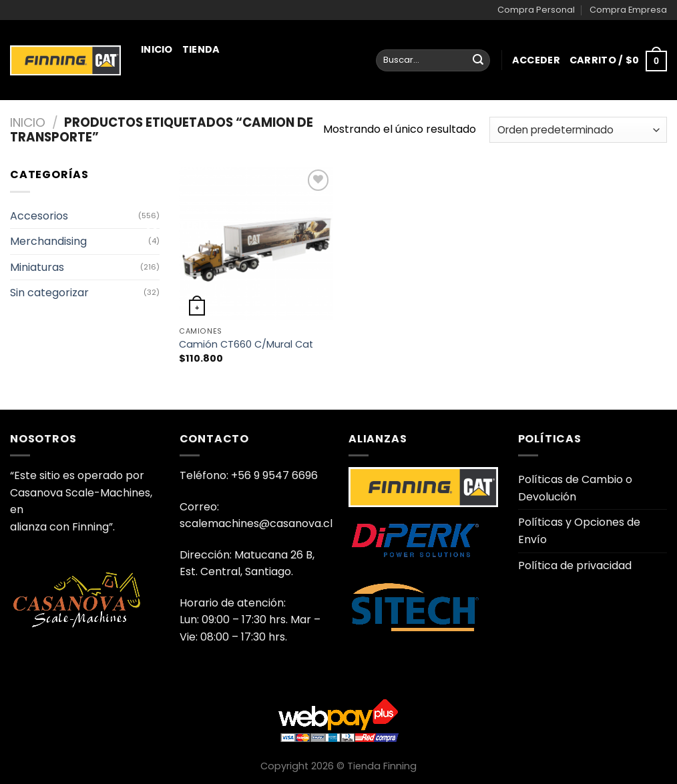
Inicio (157, 49)
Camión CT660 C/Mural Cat (246, 345)
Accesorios (39, 216)
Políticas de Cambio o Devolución (575, 488)
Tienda (201, 49)
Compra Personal (536, 10)
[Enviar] (478, 61)
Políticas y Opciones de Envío (579, 531)
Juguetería (178, 226)
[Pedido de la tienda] (578, 130)
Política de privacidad (575, 565)
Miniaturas (182, 108)
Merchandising (193, 167)
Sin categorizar (49, 293)
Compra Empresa (628, 10)
